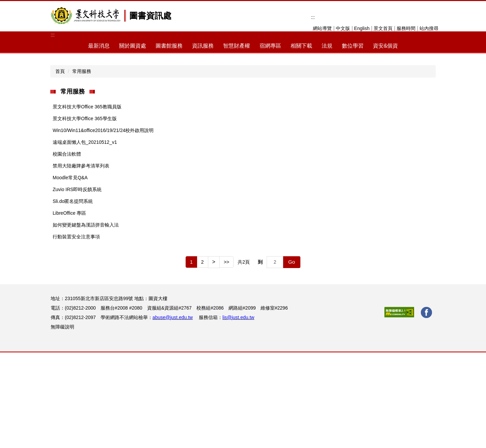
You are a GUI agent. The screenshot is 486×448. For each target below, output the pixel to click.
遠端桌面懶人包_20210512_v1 (85, 238)
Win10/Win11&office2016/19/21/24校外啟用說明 (103, 226)
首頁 (60, 167)
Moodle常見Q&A (70, 273)
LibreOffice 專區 (69, 309)
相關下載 (301, 46)
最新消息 (99, 46)
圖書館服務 (169, 46)
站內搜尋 (429, 28)
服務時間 (406, 28)
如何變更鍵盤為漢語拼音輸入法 (86, 320)
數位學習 (353, 46)
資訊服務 (203, 46)
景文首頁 (383, 28)
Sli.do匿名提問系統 (73, 297)
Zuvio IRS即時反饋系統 (77, 285)
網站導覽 (322, 28)
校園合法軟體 (67, 249)
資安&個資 (386, 46)
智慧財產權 (237, 46)
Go (292, 357)
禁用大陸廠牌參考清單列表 (81, 261)
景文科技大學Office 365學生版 (85, 214)
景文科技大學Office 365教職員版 (87, 202)
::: (313, 17)
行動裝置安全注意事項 (76, 332)
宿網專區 (270, 46)
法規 (327, 46)
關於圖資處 (133, 46)
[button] (56, 97)
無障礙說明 (62, 422)
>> (226, 358)
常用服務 (82, 167)
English (362, 28)
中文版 (343, 28)
